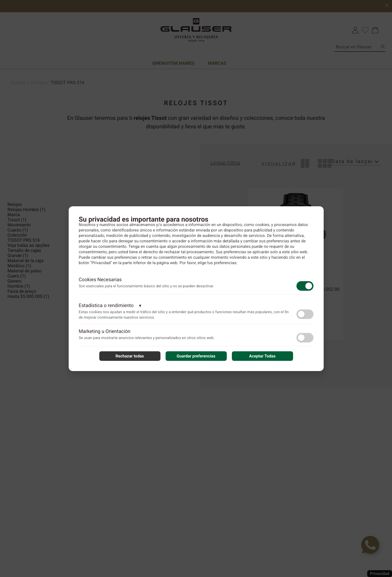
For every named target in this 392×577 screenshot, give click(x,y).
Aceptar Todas (262, 356)
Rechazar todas (130, 356)
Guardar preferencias (196, 356)
